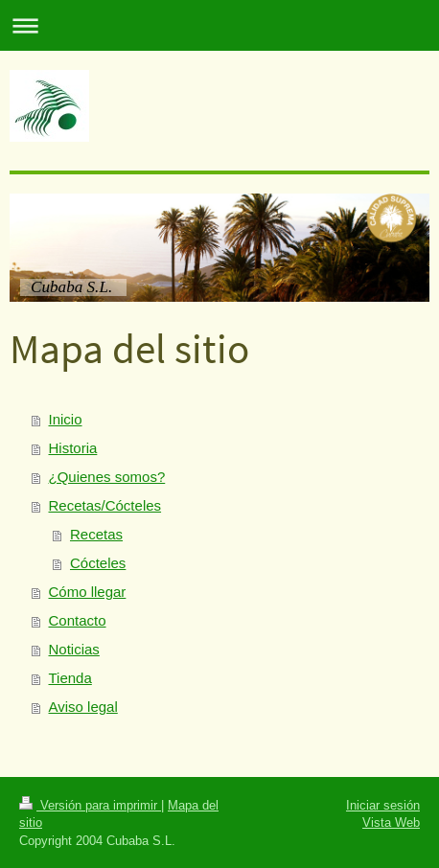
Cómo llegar (88, 592)
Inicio (66, 419)
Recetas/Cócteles (105, 505)
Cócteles (98, 563)
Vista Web (391, 822)
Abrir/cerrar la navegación (219, 25)
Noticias (74, 649)
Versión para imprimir (90, 805)
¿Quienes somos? (107, 477)
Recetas (96, 534)
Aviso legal (83, 707)
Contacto (78, 620)
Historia (73, 448)
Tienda (70, 678)
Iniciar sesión (383, 805)
